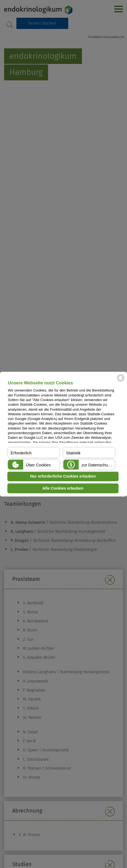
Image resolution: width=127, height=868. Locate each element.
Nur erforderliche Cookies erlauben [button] (63, 476)
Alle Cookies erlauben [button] (63, 488)
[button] (34, 452)
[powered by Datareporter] (121, 381)
